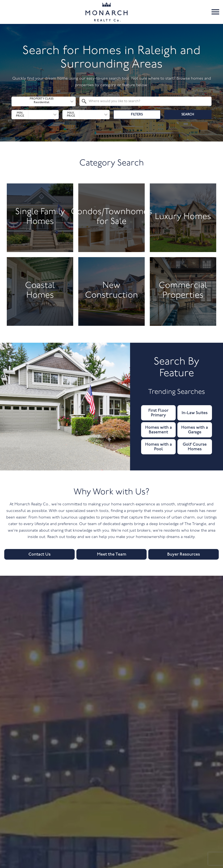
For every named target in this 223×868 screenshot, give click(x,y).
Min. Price (20, 114)
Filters (137, 115)
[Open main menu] (215, 12)
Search (188, 115)
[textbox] (148, 101)
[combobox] (43, 101)
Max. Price (71, 114)
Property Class (41, 101)
